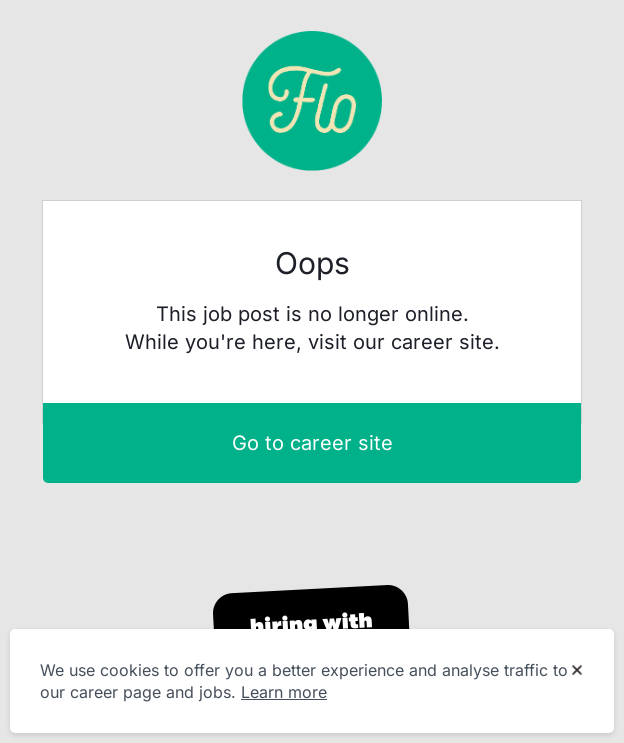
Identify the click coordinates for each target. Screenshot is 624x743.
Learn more (284, 692)
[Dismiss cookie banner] (577, 671)
